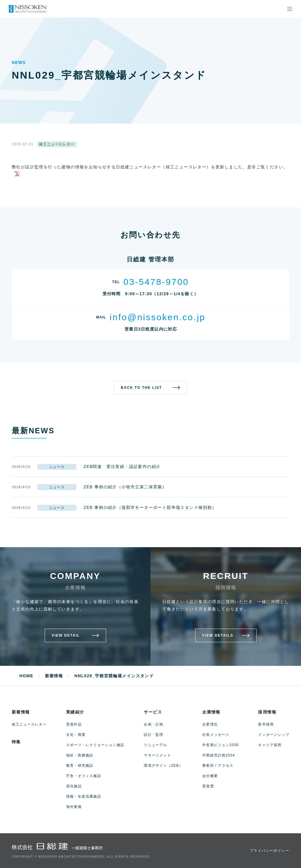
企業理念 (210, 724)
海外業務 (74, 807)
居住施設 (74, 786)
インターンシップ (274, 735)
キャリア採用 (270, 745)
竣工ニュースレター (29, 724)
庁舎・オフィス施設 (84, 776)
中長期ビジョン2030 (220, 745)
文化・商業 (76, 735)
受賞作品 (74, 724)
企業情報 (211, 712)
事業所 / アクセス (218, 766)
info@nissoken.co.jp (158, 317)
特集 (16, 742)
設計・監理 (153, 735)
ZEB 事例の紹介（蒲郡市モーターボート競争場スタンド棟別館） (150, 507)
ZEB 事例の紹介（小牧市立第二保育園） (125, 487)
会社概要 (210, 776)
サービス (153, 712)
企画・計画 (153, 724)
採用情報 (267, 712)
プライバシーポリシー (270, 851)
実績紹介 (75, 712)
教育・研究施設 (80, 766)
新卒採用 (266, 724)
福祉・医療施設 (80, 755)
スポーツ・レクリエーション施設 (95, 745)
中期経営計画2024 (219, 755)
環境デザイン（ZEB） (163, 766)
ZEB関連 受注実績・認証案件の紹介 (122, 467)
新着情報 (21, 712)
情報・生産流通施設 (84, 796)
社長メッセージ (216, 735)
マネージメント (157, 755)
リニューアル (155, 745)
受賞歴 (208, 786)
